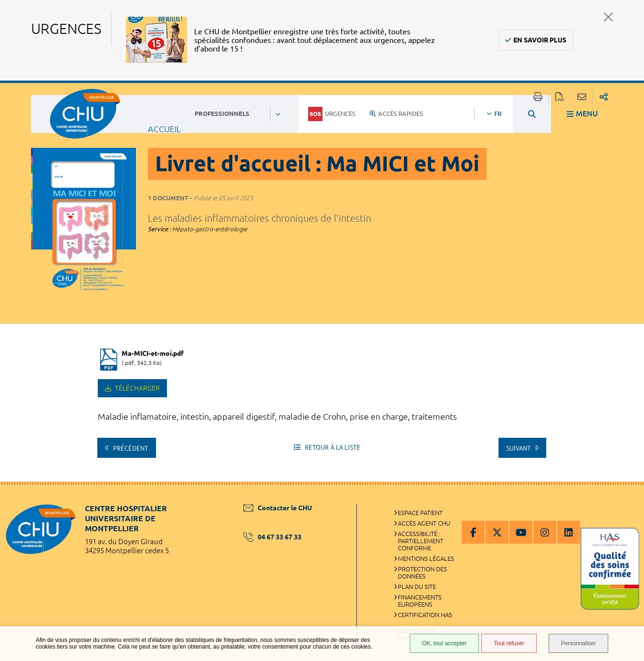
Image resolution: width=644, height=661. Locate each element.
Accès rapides (396, 114)
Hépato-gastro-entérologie (210, 229)
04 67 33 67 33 (272, 537)
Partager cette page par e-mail (582, 98)
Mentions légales (426, 558)
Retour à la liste (332, 447)
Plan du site (417, 587)
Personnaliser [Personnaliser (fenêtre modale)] (578, 643)
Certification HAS (425, 615)
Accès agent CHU (424, 523)
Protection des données (422, 573)
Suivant (519, 448)
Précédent (130, 448)
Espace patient (420, 513)
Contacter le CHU (278, 508)
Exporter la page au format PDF (560, 98)
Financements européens (420, 601)
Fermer (608, 17)
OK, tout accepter (444, 643)
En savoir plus (540, 40)
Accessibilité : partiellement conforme (421, 541)
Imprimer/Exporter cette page (538, 98)
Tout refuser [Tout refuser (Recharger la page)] (509, 643)
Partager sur (604, 98)
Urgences (332, 114)
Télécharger (137, 388)
